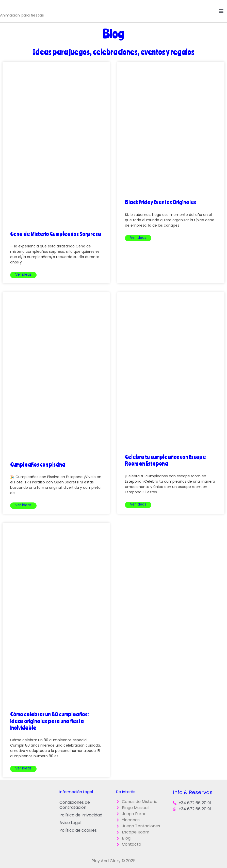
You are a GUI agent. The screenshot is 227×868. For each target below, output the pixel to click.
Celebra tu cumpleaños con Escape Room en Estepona (165, 460)
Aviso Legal (70, 823)
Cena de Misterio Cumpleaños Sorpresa (56, 234)
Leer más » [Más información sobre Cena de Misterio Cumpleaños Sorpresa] (23, 275)
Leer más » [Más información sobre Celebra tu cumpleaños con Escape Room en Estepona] (138, 505)
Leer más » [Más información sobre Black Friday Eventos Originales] (138, 238)
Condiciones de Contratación (75, 805)
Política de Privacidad (81, 815)
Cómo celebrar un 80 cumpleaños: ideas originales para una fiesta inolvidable (50, 721)
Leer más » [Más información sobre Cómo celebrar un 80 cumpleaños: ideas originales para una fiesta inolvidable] (23, 769)
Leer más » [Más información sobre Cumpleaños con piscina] (23, 506)
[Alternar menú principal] (221, 11)
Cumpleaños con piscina (38, 464)
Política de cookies (78, 830)
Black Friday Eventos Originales (161, 202)
